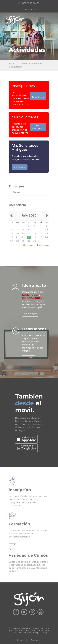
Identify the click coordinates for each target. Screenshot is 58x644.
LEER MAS (28, 358)
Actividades (38, 96)
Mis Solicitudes (25, 117)
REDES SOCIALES (31, 3)
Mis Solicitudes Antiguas (25, 148)
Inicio (11, 64)
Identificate (31, 10)
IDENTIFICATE (30, 314)
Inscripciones (23, 86)
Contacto (35, 640)
